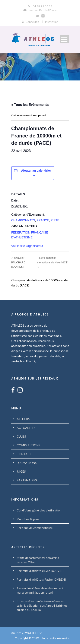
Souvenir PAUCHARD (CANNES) (18, 263)
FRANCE (43, 220)
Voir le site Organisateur (27, 246)
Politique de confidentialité (35, 528)
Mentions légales (28, 519)
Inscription (52, 22)
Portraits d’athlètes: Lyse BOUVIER (41, 571)
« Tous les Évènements (30, 105)
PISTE (55, 220)
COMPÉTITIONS (28, 445)
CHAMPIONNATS (23, 220)
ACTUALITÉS (26, 428)
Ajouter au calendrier (36, 171)
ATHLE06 (23, 419)
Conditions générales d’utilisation (39, 510)
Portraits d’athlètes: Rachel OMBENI (41, 579)
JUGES (21, 471)
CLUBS (21, 436)
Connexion (32, 22)
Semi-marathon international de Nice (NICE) (52, 260)
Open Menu (64, 39)
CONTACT (24, 454)
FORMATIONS (27, 463)
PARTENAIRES (27, 480)
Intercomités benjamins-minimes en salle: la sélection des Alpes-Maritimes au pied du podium (42, 605)
